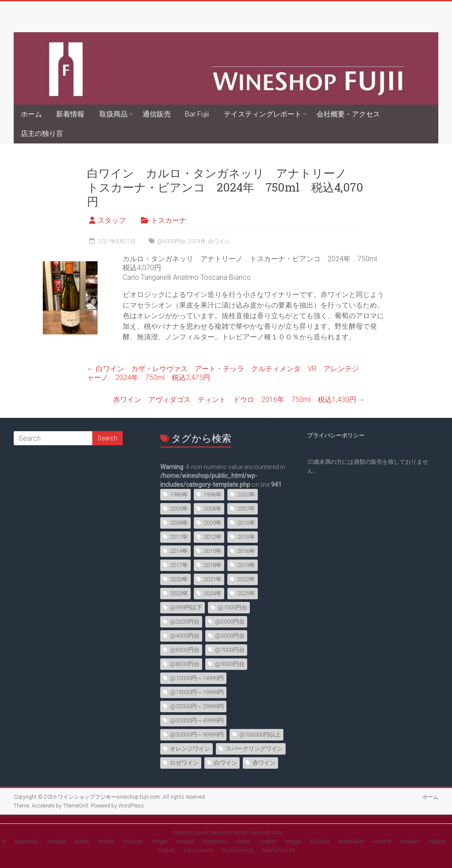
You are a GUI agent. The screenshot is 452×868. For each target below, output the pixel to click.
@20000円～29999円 (197, 706)
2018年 (213, 565)
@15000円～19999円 (197, 692)
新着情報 (70, 114)
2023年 (179, 593)
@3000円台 (230, 622)
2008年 (179, 523)
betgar (160, 841)
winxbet (382, 841)
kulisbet (133, 841)
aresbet (57, 841)
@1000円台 (232, 607)
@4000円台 (171, 241)
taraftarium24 (238, 850)
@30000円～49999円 (197, 720)
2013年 (246, 537)
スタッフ (112, 220)
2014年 (179, 551)
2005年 (179, 509)
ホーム (31, 114)
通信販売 (157, 114)
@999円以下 (186, 607)
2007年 (246, 509)
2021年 (213, 579)
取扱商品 (113, 114)
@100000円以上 (260, 735)
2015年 (213, 551)
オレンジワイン (190, 749)
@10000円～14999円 (197, 678)
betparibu (27, 841)
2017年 (179, 565)
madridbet (351, 841)
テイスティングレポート (263, 114)
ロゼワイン (184, 763)
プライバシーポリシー (336, 435)
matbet (437, 841)
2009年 (213, 523)
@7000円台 (230, 650)
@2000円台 (185, 622)
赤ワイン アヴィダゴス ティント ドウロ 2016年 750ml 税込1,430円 (239, 400)
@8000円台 (185, 664)
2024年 (197, 241)
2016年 (246, 551)
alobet (82, 841)
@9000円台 (230, 664)
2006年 (213, 509)
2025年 (246, 593)
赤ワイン (264, 763)
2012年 (213, 537)
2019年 (246, 565)
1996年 (213, 494)
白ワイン (219, 241)
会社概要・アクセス (348, 114)
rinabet (106, 841)
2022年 (246, 579)
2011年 (179, 537)
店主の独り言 (42, 133)
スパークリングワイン (254, 749)
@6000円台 (185, 650)
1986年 (179, 494)
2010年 (246, 523)
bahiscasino (198, 850)
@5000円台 (230, 636)
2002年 (246, 494)
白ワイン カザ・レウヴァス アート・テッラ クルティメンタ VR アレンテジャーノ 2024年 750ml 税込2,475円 (223, 373)
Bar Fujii (197, 114)
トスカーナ (169, 220)
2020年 (179, 579)
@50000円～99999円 (197, 735)
